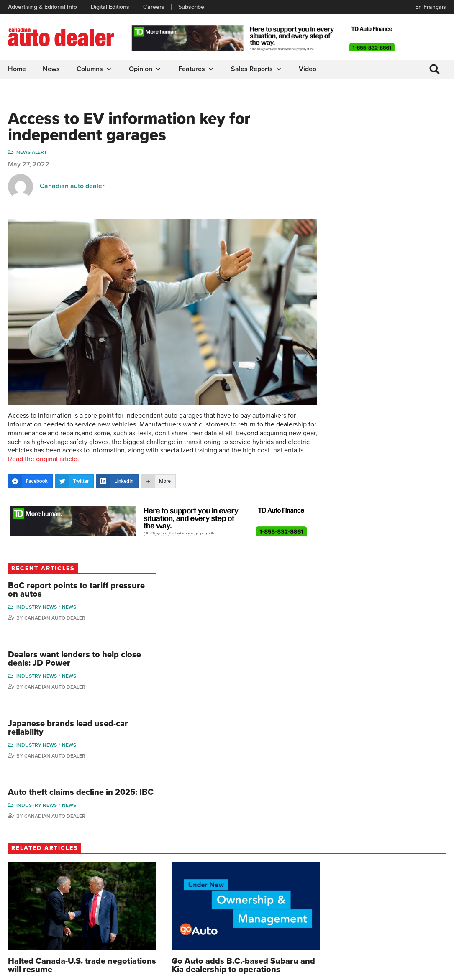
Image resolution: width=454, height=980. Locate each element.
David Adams (366, 841)
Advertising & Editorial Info (43, 7)
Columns (95, 69)
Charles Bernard (370, 867)
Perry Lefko (415, 859)
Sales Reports (257, 69)
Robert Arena (366, 854)
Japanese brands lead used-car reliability (391, 288)
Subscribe (192, 7)
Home (17, 69)
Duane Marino (419, 872)
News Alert (32, 154)
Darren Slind (417, 923)
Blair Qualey (416, 897)
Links (128, 867)
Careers (154, 7)
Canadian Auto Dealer (396, 168)
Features (197, 69)
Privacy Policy (26, 970)
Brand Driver (304, 854)
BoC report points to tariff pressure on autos (395, 140)
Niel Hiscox (364, 930)
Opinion (146, 69)
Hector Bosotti (368, 880)
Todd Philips (416, 885)
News (52, 69)
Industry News (378, 157)
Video (308, 69)
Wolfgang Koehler (412, 843)
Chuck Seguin (418, 910)
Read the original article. (190, 447)
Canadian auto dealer (73, 188)
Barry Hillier (364, 918)
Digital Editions (110, 7)
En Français (430, 7)
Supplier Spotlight (298, 869)
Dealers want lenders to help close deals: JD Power (395, 214)
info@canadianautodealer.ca (54, 845)
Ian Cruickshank (369, 892)
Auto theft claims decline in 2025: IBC (397, 358)
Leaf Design (429, 969)
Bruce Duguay (368, 905)
